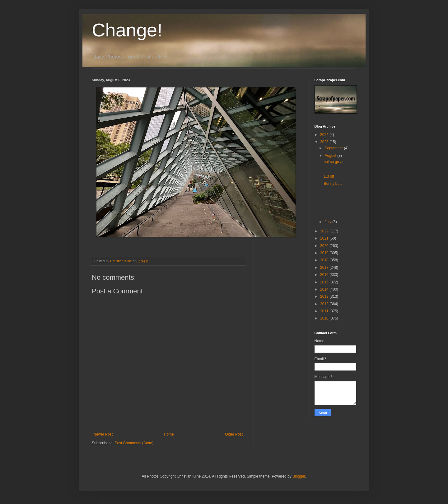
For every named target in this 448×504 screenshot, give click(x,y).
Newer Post (103, 434)
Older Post (234, 434)
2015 (325, 282)
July (328, 222)
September (334, 148)
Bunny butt (332, 184)
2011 (325, 311)
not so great (333, 162)
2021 (325, 238)
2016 (325, 275)
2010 (325, 318)
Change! (127, 30)
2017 (325, 268)
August (331, 156)
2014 (325, 289)
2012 (325, 304)
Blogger (299, 476)
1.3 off (329, 176)
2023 (325, 142)
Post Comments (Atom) (134, 443)
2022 (325, 231)
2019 (325, 253)
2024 (325, 135)
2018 (325, 260)
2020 (325, 246)
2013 (325, 296)
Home (169, 434)
